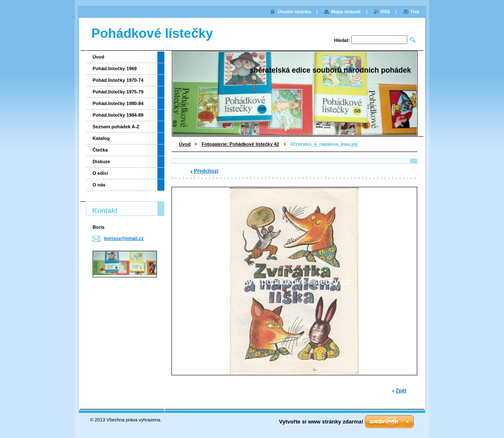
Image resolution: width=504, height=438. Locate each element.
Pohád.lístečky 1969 (115, 69)
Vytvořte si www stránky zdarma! (321, 422)
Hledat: (342, 40)
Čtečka (100, 150)
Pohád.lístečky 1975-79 (118, 92)
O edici (100, 173)
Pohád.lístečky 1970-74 (118, 80)
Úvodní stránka (294, 12)
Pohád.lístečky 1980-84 (118, 103)
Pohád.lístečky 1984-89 (118, 115)
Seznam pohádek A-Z (116, 127)
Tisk (415, 12)
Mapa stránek (346, 12)
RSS (385, 12)
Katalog (101, 138)
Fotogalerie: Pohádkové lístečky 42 (241, 144)
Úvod (185, 144)
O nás (99, 185)
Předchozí (206, 171)
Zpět (401, 391)
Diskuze (101, 161)
